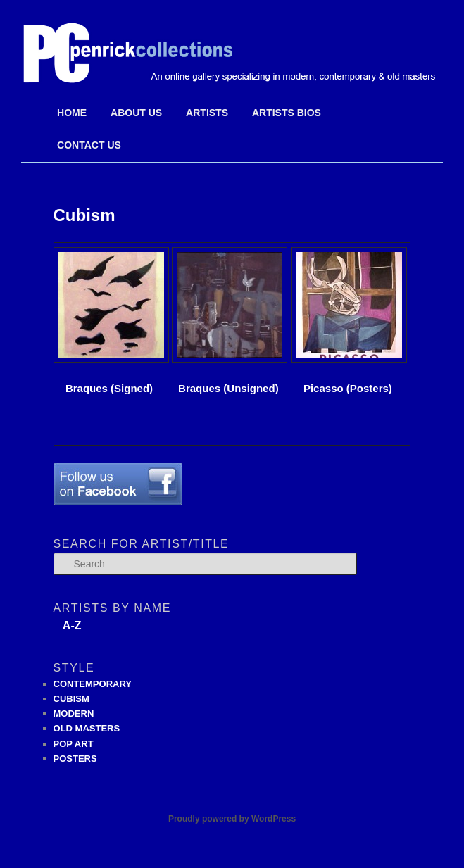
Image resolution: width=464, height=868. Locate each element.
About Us (136, 113)
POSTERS (75, 759)
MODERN (74, 713)
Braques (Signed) (109, 388)
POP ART (74, 744)
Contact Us (89, 145)
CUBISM (71, 699)
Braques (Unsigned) (228, 388)
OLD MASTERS (87, 728)
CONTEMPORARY (93, 684)
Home (72, 113)
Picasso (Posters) (347, 320)
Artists (207, 113)
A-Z (72, 625)
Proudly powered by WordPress (232, 819)
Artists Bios (287, 113)
